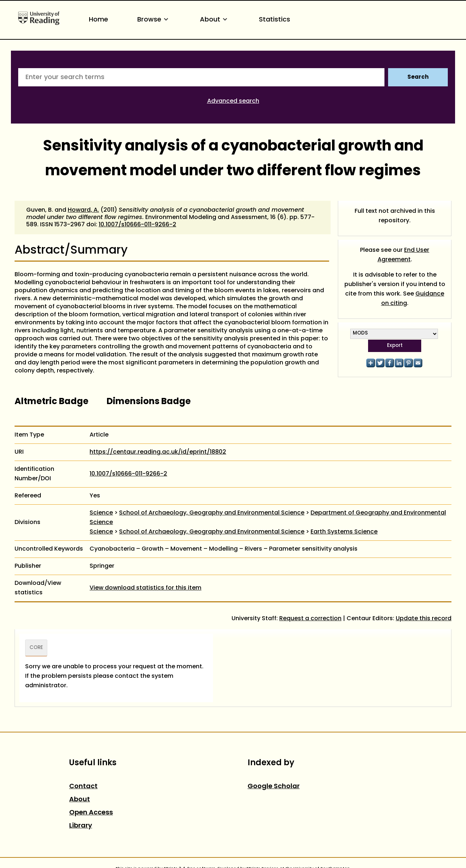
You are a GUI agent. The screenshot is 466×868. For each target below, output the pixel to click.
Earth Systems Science (344, 532)
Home (98, 20)
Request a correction (310, 619)
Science (101, 513)
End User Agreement (404, 255)
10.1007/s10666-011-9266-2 (137, 225)
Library (81, 826)
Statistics (275, 20)
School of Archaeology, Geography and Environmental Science (212, 513)
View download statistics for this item (145, 588)
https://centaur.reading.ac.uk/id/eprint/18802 (158, 452)
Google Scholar (274, 787)
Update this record (424, 619)
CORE (36, 648)
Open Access (91, 813)
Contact (83, 787)
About (215, 20)
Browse (154, 20)
